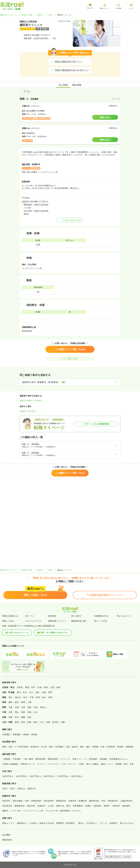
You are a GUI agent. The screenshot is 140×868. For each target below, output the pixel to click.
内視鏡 (120, 747)
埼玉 (25, 697)
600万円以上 (49, 776)
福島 (58, 687)
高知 (29, 717)
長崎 (29, 722)
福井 (38, 692)
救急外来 (35, 747)
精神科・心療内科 (112, 806)
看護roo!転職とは (10, 616)
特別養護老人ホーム (119, 759)
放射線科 (126, 806)
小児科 (51, 806)
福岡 (17, 722)
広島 (11, 712)
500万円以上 (36, 776)
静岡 (23, 702)
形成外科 (41, 806)
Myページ (30, 616)
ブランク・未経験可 (108, 823)
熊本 (35, 722)
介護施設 (103, 759)
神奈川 (18, 697)
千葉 (31, 697)
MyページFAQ (101, 621)
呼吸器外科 (113, 801)
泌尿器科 (97, 806)
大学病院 (17, 759)
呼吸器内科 (36, 801)
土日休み (33, 823)
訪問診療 (111, 747)
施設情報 (77, 85)
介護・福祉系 (72, 747)
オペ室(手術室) (22, 747)
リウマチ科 (16, 811)
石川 (31, 692)
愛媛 (23, 717)
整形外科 (31, 806)
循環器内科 (61, 801)
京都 (17, 707)
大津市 (50, 15)
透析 (51, 747)
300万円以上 (8, 776)
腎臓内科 (83, 801)
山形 (52, 687)
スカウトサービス (33, 621)
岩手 (33, 687)
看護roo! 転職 (27, 15)
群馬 (50, 697)
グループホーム (69, 764)
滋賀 (29, 707)
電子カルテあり (127, 823)
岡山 (17, 712)
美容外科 (6, 801)
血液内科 (73, 801)
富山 (25, 692)
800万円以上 (77, 776)
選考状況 (52, 616)
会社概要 (6, 835)
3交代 (12, 789)
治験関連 (129, 747)
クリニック (65, 759)
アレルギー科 (52, 811)
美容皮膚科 (18, 801)
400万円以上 (22, 776)
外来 (11, 747)
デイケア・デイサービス (48, 764)
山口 (36, 712)
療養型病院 (40, 759)
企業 (132, 764)
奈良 (36, 707)
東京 (11, 697)
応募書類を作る (101, 616)
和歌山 (43, 707)
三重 (29, 702)
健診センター (107, 764)
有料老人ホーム (28, 764)
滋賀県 (40, 15)
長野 (50, 692)
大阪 (11, 707)
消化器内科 (49, 801)
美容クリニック (79, 759)
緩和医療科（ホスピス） (71, 811)
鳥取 (23, 712)
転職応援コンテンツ (57, 621)
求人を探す (76, 616)
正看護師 (6, 734)
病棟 (4, 747)
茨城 (38, 697)
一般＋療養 (28, 759)
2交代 (5, 789)
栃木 (44, 697)
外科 (104, 801)
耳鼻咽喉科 (78, 806)
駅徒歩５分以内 (47, 823)
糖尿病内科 (94, 801)
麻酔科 (5, 811)
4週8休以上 (22, 823)
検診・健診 (85, 747)
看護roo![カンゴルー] (8, 15)
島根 (29, 712)
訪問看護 (59, 747)
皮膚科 (88, 806)
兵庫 (23, 707)
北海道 (20, 687)
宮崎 (48, 722)
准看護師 (17, 734)
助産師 (34, 734)
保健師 (26, 734)
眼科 (68, 806)
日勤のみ (21, 789)
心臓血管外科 (126, 801)
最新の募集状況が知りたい (69, 62)
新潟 (19, 692)
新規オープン (8, 823)
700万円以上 (63, 776)
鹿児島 (55, 722)
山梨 (44, 692)
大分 (42, 722)
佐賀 (23, 722)
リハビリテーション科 (33, 811)
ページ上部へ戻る (70, 359)
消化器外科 (7, 806)
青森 (27, 687)
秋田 (46, 687)
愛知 (11, 702)
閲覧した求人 (8, 621)
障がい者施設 (92, 764)
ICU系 (44, 747)
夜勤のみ (32, 789)
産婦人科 (60, 806)
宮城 (40, 687)
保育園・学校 (98, 747)
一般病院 (6, 759)
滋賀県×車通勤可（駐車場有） (32, 401)
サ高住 (81, 764)
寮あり (82, 823)
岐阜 (17, 702)
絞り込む (26, 91)
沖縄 (63, 722)
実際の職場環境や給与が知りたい (72, 70)
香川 (17, 717)
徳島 (11, 717)
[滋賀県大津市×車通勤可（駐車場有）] (70, 382)
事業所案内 (7, 840)
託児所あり (92, 823)
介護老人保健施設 (10, 764)
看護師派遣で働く (79, 621)
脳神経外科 (20, 806)
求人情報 (63, 85)
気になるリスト (124, 616)
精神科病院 (53, 759)
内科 (27, 801)
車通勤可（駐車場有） (28, 411)
